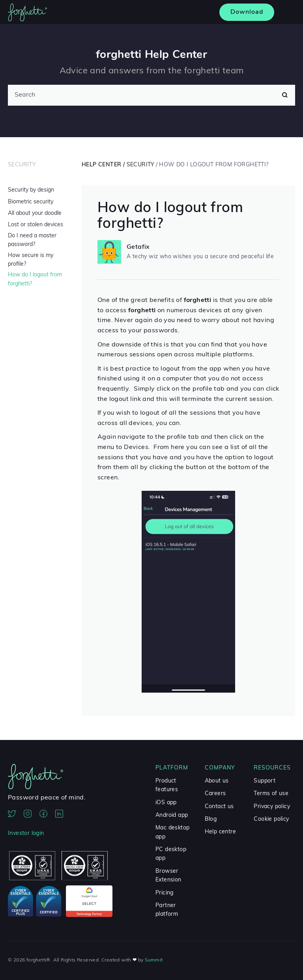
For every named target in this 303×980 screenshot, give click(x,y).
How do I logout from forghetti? (35, 279)
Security (22, 165)
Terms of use (271, 794)
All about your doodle (35, 213)
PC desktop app (171, 854)
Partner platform (167, 910)
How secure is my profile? (31, 260)
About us (217, 781)
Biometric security (31, 202)
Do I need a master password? (32, 240)
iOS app (166, 803)
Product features (167, 785)
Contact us (219, 807)
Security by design (31, 190)
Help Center (101, 165)
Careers (215, 794)
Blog (211, 819)
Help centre (220, 832)
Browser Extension (168, 876)
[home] (27, 12)
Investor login (26, 834)
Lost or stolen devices (36, 225)
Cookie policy (271, 819)
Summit (154, 960)
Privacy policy (272, 807)
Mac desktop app (172, 832)
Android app (172, 815)
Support (265, 781)
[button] (287, 12)
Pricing (165, 893)
